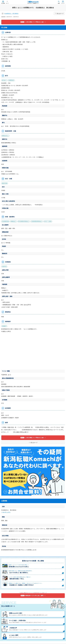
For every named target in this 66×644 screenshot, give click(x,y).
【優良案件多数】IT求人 (16, 579)
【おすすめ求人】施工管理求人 (18, 573)
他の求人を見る (6, 512)
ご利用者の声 (13, 628)
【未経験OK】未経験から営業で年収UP (21, 585)
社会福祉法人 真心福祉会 (11, 13)
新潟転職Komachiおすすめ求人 (19, 567)
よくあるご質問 (14, 635)
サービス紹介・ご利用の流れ (17, 620)
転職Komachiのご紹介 (16, 613)
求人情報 (3, 3)
